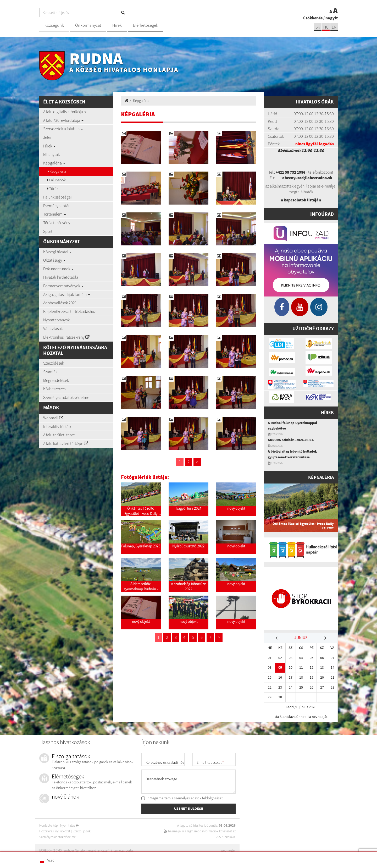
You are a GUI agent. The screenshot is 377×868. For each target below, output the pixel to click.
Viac (51, 860)
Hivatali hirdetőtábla (61, 277)
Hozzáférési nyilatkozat (55, 831)
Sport (48, 231)
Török (53, 189)
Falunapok (56, 180)
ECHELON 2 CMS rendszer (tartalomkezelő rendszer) (74, 850)
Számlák (50, 372)
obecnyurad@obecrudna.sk (307, 178)
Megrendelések (56, 380)
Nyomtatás (70, 825)
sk (317, 27)
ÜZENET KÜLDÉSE (189, 809)
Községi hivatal (57, 252)
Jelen (48, 137)
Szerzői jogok (82, 831)
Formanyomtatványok (63, 286)
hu (325, 27)
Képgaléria (54, 163)
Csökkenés (313, 18)
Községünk (54, 25)
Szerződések (54, 363)
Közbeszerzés (54, 389)
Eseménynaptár (56, 206)
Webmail (53, 418)
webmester (228, 850)
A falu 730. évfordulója (63, 120)
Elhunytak (51, 154)
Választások (53, 328)
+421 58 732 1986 (291, 172)
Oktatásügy (54, 260)
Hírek (117, 25)
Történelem (55, 214)
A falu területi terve (59, 435)
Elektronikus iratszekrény (66, 337)
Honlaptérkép (49, 825)
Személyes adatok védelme (66, 397)
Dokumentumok (58, 269)
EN (334, 27)
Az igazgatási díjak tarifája (67, 294)
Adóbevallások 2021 (60, 303)
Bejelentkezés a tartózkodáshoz (69, 311)
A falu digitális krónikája (65, 112)
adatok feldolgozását (207, 798)
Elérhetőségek (146, 25)
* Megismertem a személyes (182, 798)
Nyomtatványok (56, 320)
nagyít (332, 18)
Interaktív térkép (57, 426)
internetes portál (123, 850)
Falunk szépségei (57, 197)
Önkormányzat (88, 25)
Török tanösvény (57, 223)
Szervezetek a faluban (63, 129)
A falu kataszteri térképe (66, 443)
